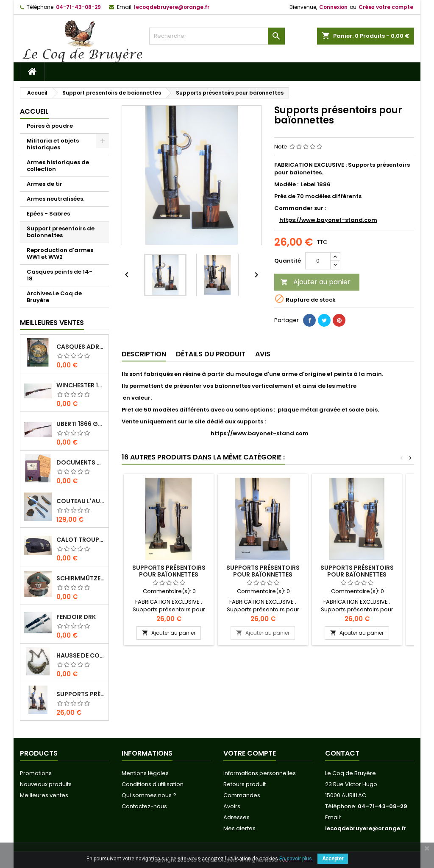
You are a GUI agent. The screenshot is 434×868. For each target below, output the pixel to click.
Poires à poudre (50, 126)
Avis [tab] (263, 354)
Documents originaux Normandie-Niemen (81, 462)
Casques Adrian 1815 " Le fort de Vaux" (81, 347)
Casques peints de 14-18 (60, 275)
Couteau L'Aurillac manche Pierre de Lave (81, 501)
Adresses (236, 817)
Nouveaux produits (46, 784)
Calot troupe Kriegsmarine (81, 540)
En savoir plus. (296, 859)
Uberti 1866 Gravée (81, 424)
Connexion (333, 7)
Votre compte (250, 753)
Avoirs (232, 806)
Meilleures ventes (44, 795)
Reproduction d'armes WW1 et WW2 (60, 253)
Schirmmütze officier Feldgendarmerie (81, 578)
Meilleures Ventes (52, 323)
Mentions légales (145, 773)
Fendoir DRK (76, 617)
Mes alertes (239, 828)
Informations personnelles (260, 773)
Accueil (34, 111)
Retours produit (245, 784)
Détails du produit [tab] (211, 354)
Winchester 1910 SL (81, 385)
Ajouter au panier (316, 282)
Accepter (333, 859)
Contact (342, 753)
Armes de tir (45, 184)
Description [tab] (144, 354)
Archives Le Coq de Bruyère (54, 297)
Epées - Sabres (48, 214)
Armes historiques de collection (58, 166)
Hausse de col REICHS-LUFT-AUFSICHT (81, 655)
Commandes (242, 795)
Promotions (36, 773)
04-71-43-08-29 (78, 7)
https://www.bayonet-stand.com (328, 220)
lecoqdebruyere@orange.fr (172, 7)
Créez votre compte (386, 7)
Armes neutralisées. (56, 199)
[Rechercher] (217, 36)
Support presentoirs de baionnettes (61, 232)
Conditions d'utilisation (153, 784)
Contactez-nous (144, 806)
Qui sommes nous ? (149, 795)
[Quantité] (318, 261)
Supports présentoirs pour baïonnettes (81, 694)
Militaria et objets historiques (53, 144)
